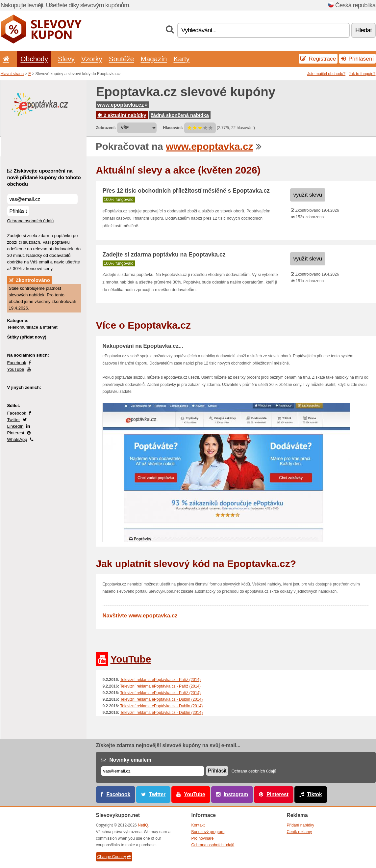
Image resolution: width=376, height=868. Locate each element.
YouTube (16, 369)
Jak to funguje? (362, 74)
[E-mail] (153, 771)
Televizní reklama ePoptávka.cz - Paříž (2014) (160, 680)
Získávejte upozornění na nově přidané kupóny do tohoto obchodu (44, 177)
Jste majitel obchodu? (326, 74)
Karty (181, 59)
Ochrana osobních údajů (31, 221)
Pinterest (16, 433)
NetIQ (143, 825)
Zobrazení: (106, 128)
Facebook (17, 363)
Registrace (318, 59)
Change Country (114, 857)
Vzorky (92, 59)
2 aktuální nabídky (122, 115)
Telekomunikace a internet (32, 327)
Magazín (154, 59)
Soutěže (122, 59)
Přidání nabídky (301, 825)
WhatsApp (17, 439)
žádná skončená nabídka (180, 115)
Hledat (363, 30)
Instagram (236, 794)
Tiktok (314, 794)
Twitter (14, 420)
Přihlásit (18, 211)
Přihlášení (357, 59)
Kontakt (198, 825)
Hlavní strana (12, 74)
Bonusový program (208, 832)
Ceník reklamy (300, 832)
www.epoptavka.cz (123, 105)
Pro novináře (203, 838)
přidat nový (33, 337)
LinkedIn (15, 426)
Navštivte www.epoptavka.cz (140, 616)
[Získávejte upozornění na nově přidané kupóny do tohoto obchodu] (42, 199)
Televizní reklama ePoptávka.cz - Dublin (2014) (161, 699)
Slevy (66, 59)
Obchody (34, 59)
